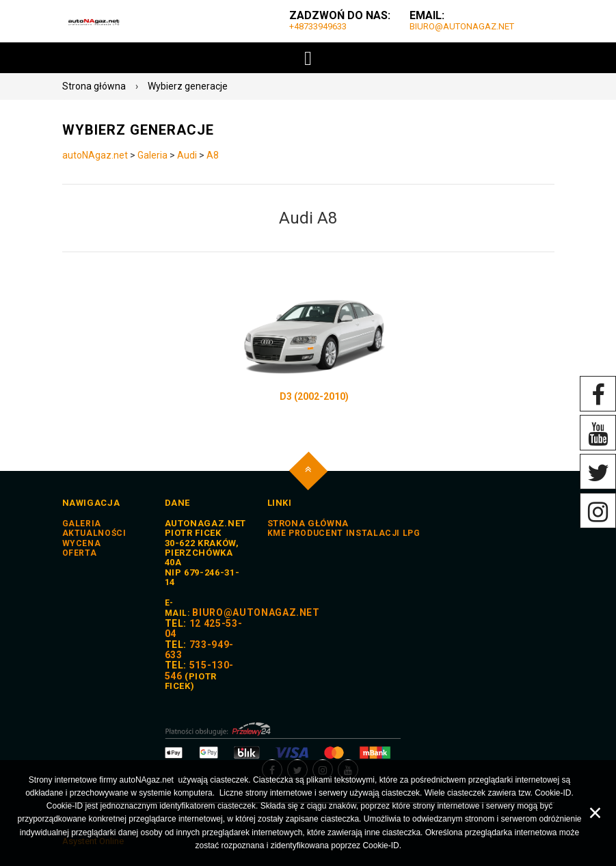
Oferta (80, 553)
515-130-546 (199, 670)
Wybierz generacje (188, 86)
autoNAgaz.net (95, 155)
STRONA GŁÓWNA (308, 523)
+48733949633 (318, 26)
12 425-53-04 (204, 628)
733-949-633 (199, 650)
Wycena (82, 543)
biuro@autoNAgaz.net (462, 26)
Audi (187, 155)
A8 (213, 155)
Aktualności (94, 533)
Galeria (152, 155)
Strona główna (94, 86)
